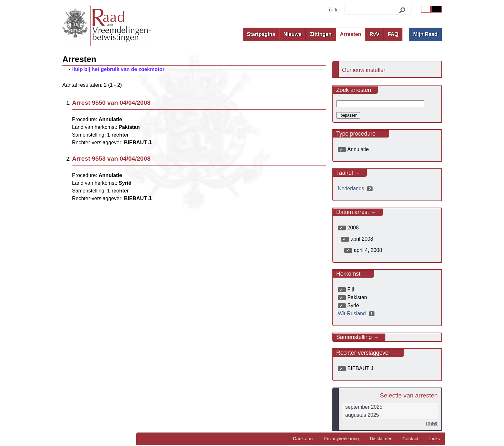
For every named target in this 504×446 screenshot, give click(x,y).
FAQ (393, 34)
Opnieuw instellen (364, 70)
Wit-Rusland (357, 313)
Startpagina (261, 34)
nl (331, 10)
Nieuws (292, 34)
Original (426, 9)
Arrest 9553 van (111, 159)
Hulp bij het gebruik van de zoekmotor (118, 69)
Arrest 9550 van (111, 103)
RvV (374, 34)
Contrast (437, 9)
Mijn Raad (425, 34)
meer (432, 423)
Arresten (351, 34)
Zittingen (321, 34)
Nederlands (356, 188)
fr (336, 10)
